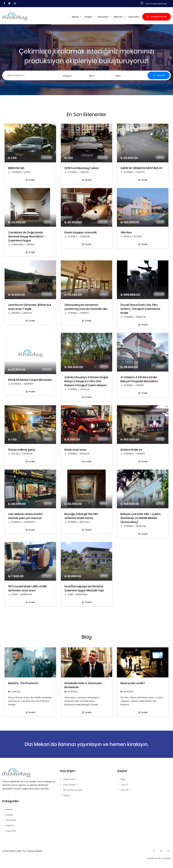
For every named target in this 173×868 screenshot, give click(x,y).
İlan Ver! (125, 790)
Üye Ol (124, 785)
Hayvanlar (103, 17)
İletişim (67, 795)
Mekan (76, 17)
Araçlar (88, 17)
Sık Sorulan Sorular (73, 790)
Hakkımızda (69, 779)
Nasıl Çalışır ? (70, 785)
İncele (30, 180)
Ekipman (118, 17)
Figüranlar (134, 17)
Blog (123, 779)
